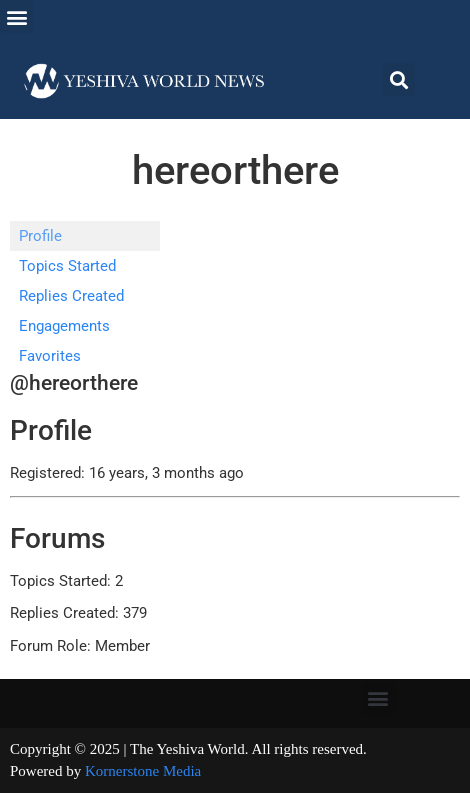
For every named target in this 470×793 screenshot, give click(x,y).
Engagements (64, 326)
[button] (16, 16)
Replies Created (71, 296)
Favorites (50, 356)
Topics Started (67, 266)
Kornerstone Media (143, 771)
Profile (40, 236)
